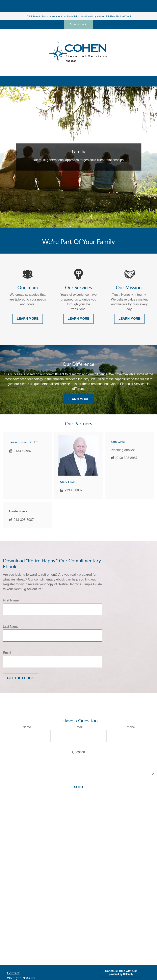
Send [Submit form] (78, 787)
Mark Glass (68, 482)
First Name (11, 600)
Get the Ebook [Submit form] (21, 678)
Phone (130, 727)
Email (7, 653)
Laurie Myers (18, 511)
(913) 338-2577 (26, 978)
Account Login (78, 24)
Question (78, 752)
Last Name (11, 627)
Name (27, 727)
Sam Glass (118, 442)
